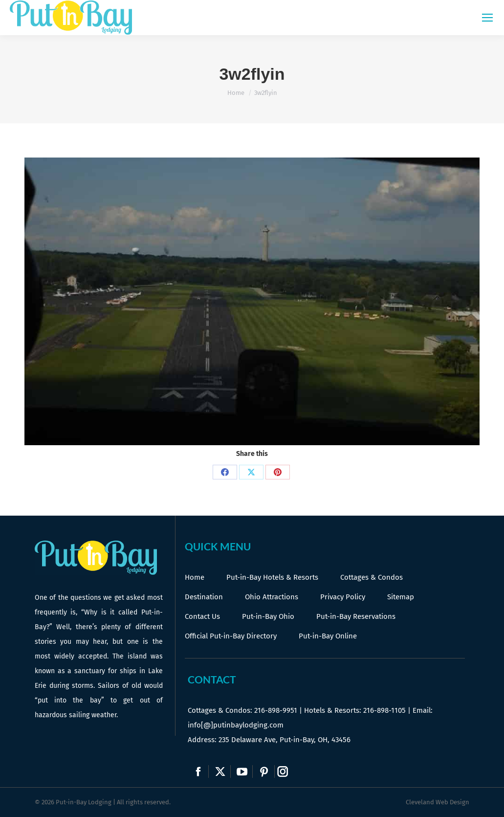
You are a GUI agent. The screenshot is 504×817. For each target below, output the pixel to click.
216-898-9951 (276, 710)
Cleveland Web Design (438, 802)
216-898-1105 (384, 710)
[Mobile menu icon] (487, 18)
